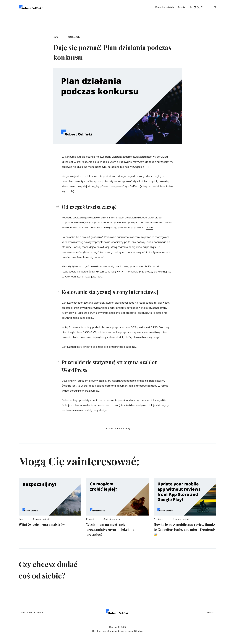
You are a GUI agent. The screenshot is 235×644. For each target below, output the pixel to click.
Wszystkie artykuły (164, 7)
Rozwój (90, 519)
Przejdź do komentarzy (117, 428)
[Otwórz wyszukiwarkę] (215, 7)
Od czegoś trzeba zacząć (89, 207)
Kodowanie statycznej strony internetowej (110, 292)
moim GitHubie (135, 631)
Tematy (181, 7)
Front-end (159, 519)
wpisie (150, 227)
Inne (56, 37)
